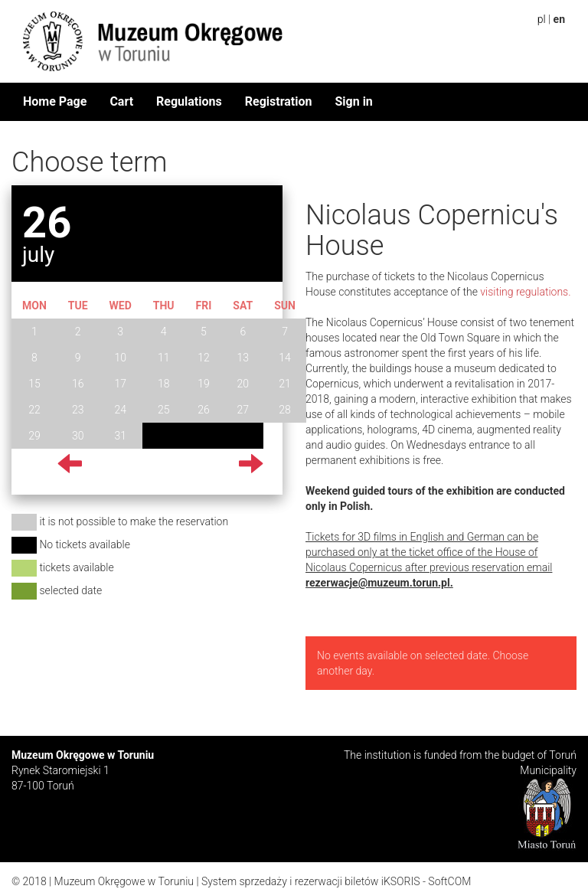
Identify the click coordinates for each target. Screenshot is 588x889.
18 (164, 384)
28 (285, 410)
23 (78, 410)
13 (243, 358)
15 (34, 384)
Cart (121, 101)
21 (285, 384)
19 (204, 384)
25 (164, 410)
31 (120, 436)
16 (78, 384)
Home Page (55, 101)
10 (120, 358)
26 (204, 410)
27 (243, 410)
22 (34, 410)
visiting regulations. (525, 292)
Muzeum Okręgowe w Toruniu (124, 881)
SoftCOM (449, 881)
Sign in (353, 101)
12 (204, 358)
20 (243, 384)
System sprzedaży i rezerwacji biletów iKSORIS (311, 881)
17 (120, 384)
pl (542, 19)
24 (120, 410)
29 (34, 436)
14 (285, 358)
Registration (279, 101)
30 (78, 436)
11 (164, 358)
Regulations (189, 101)
